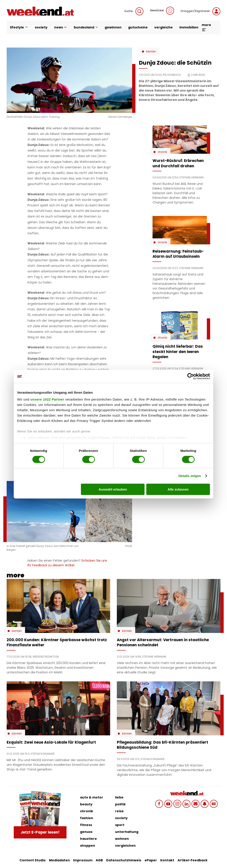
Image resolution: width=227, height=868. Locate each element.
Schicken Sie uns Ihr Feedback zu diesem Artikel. (67, 563)
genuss (86, 832)
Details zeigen (190, 476)
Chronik (162, 152)
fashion (87, 818)
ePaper (151, 860)
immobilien (189, 27)
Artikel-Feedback (193, 860)
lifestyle (19, 27)
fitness (86, 825)
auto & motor (92, 797)
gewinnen (113, 27)
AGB (99, 860)
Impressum (83, 860)
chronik (87, 811)
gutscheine (138, 27)
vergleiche (163, 27)
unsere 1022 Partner (47, 399)
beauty (86, 804)
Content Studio (33, 860)
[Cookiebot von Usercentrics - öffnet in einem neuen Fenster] (191, 376)
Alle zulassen (178, 489)
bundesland (86, 27)
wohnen (122, 839)
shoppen (88, 846)
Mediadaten (59, 860)
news (61, 27)
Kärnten (151, 52)
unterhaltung (127, 832)
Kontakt (167, 860)
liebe (119, 797)
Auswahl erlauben (113, 489)
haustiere (88, 839)
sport (120, 825)
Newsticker (162, 11)
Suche (134, 11)
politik (120, 804)
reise (119, 811)
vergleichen (125, 846)
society (41, 27)
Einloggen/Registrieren (201, 11)
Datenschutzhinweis (124, 860)
